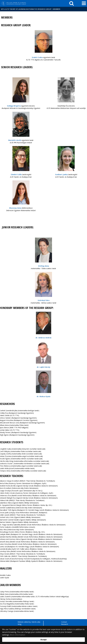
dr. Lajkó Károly (43, 367)
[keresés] (72, 3)
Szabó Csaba (37, 57)
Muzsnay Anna (15, 208)
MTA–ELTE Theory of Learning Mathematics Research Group (26, 9)
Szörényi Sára (44, 300)
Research (65, 624)
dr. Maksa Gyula (43, 396)
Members (57, 9)
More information (18, 635)
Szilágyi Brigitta (14, 106)
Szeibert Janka (61, 174)
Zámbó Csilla (16, 174)
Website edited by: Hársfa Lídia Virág (29, 623)
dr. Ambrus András (43, 338)
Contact (64, 622)
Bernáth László (15, 140)
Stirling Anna (43, 266)
